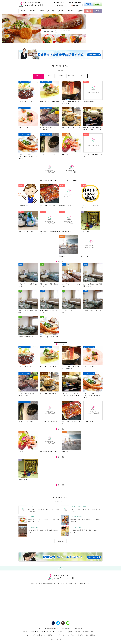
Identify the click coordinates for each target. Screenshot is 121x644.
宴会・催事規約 (90, 635)
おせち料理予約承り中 (77, 527)
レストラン (61, 76)
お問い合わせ (78, 629)
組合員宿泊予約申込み (52, 629)
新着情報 (25, 632)
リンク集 (58, 635)
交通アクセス (41, 635)
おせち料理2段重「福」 (77, 517)
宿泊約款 (81, 635)
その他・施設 (59, 632)
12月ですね (31, 517)
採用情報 (78, 632)
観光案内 (50, 635)
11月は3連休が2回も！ (34, 527)
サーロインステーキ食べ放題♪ (79, 506)
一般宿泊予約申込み (66, 629)
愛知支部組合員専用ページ (91, 632)
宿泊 (50, 76)
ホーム (41, 629)
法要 (82, 76)
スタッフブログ (30, 635)
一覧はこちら (60, 541)
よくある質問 (69, 632)
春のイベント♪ (32, 506)
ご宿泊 (32, 632)
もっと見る (60, 261)
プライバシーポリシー (69, 635)
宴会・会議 (72, 76)
